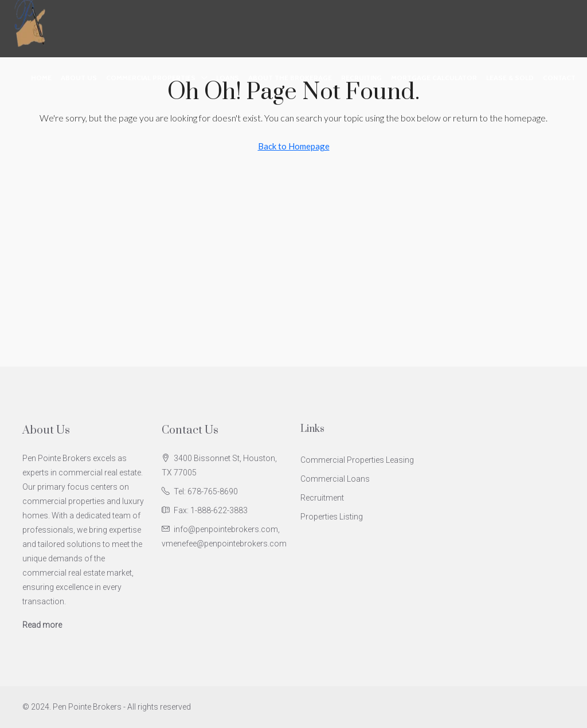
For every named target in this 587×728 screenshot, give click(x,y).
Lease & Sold (510, 78)
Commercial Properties (151, 78)
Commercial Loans (335, 479)
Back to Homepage (294, 146)
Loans (228, 78)
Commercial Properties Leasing (357, 460)
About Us (79, 78)
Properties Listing (332, 517)
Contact (559, 78)
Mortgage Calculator (434, 78)
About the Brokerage (290, 78)
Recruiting (361, 78)
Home (41, 78)
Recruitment (322, 498)
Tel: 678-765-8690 (206, 491)
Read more (42, 625)
